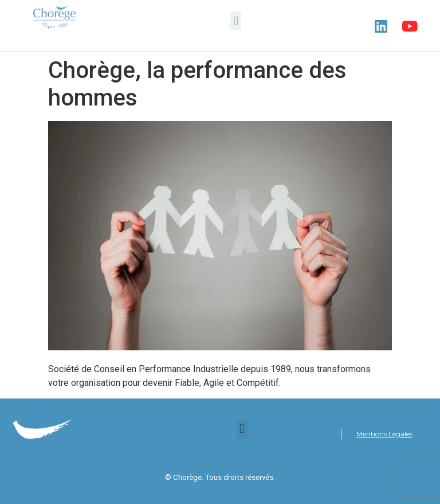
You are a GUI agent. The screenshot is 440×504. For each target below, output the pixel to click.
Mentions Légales (384, 434)
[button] (236, 21)
